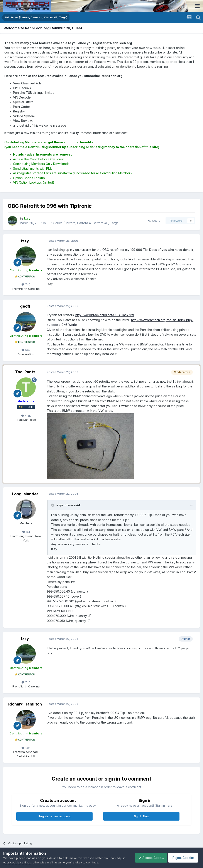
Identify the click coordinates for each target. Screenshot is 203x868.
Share (154, 221)
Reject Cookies (184, 858)
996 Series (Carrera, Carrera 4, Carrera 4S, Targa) (83, 223)
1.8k (26, 748)
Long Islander (25, 494)
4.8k (26, 416)
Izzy (25, 241)
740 (26, 284)
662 (26, 350)
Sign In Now (141, 816)
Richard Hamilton (25, 704)
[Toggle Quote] (53, 505)
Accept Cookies (149, 858)
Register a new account (55, 816)
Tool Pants (25, 372)
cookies (32, 858)
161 (26, 532)
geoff (25, 306)
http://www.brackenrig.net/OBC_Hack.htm (105, 315)
